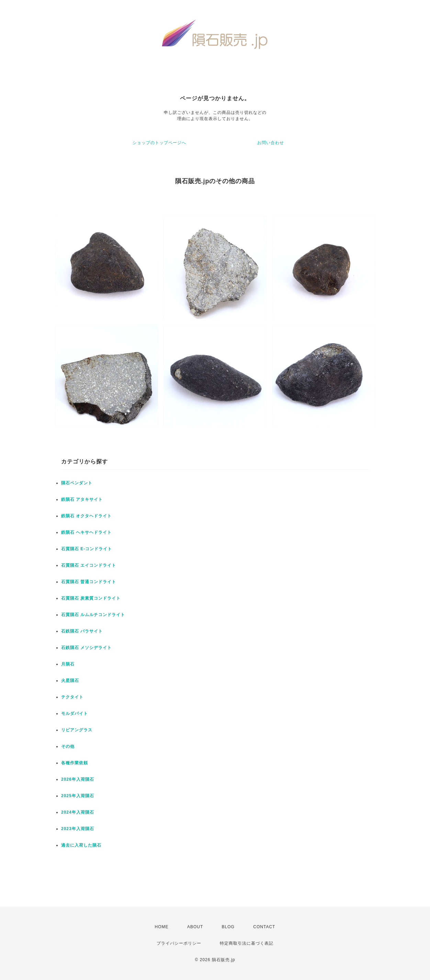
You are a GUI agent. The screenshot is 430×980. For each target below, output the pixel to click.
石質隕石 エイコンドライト (89, 565)
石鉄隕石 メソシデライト (86, 648)
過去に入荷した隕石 (81, 845)
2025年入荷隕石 (78, 796)
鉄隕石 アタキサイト (82, 499)
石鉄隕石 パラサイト (82, 631)
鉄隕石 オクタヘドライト (86, 516)
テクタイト (72, 697)
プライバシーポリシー (179, 943)
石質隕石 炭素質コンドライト (91, 598)
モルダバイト (75, 713)
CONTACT (264, 927)
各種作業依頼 (75, 763)
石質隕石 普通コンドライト (89, 582)
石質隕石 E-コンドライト (87, 549)
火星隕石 (70, 681)
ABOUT (195, 927)
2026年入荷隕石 (78, 779)
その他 (68, 746)
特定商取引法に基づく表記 (247, 943)
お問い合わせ (271, 143)
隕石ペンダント (77, 483)
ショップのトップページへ (159, 143)
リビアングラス (77, 730)
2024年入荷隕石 (78, 812)
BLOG (228, 927)
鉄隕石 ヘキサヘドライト (86, 532)
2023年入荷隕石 (78, 829)
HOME (162, 927)
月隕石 (68, 664)
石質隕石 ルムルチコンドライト (93, 615)
